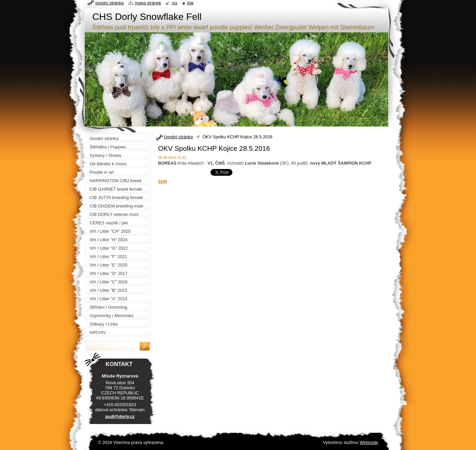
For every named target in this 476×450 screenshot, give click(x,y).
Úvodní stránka (178, 137)
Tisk (190, 3)
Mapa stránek (148, 3)
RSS (175, 3)
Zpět (163, 181)
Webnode (369, 442)
